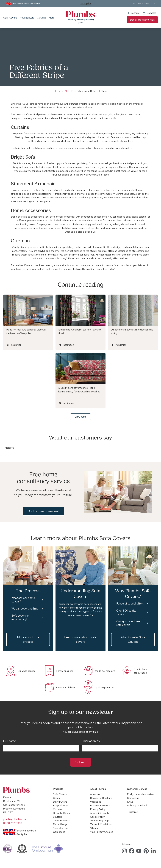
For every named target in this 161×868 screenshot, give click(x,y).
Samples (152, 13)
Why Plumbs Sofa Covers (133, 639)
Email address (91, 741)
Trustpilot (86, 4)
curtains (116, 255)
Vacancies (96, 802)
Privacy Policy (98, 809)
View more (80, 417)
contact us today (105, 269)
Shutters (58, 817)
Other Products (62, 821)
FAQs (130, 802)
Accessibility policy (100, 813)
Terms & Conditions (101, 824)
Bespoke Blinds (61, 813)
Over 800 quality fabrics (126, 612)
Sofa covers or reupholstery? (20, 617)
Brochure (135, 13)
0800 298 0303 (145, 4)
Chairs (56, 798)
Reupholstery (27, 18)
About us (95, 794)
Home (57, 91)
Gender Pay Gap (99, 821)
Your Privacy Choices (102, 832)
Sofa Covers (10, 18)
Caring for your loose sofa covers (128, 623)
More (51, 18)
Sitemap (95, 828)
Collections (59, 832)
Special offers (61, 828)
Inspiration (16, 345)
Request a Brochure (101, 798)
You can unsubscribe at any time (80, 732)
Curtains (41, 18)
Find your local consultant (141, 794)
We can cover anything (25, 609)
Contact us (133, 798)
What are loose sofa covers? (23, 600)
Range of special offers (130, 604)
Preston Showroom (101, 805)
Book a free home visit (142, 20)
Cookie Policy (97, 817)
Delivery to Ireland (137, 805)
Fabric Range (60, 824)
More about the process (28, 639)
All (66, 91)
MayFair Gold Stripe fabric (94, 175)
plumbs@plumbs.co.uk (15, 819)
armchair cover (109, 190)
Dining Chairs (60, 802)
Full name (10, 741)
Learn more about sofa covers (80, 639)
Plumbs (80, 14)
